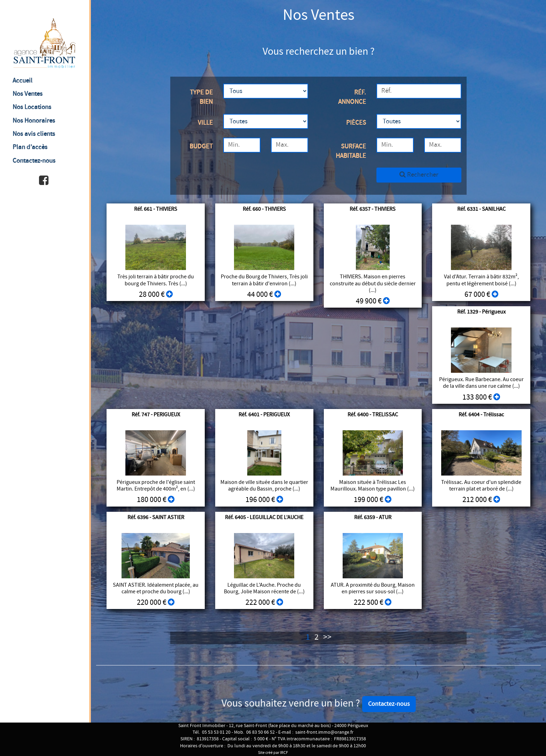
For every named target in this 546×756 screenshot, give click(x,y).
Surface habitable (351, 151)
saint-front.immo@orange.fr (324, 732)
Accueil (22, 81)
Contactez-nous (34, 161)
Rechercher (419, 175)
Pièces (356, 123)
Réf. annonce (352, 97)
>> (327, 637)
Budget (201, 146)
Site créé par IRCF (273, 753)
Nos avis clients (34, 134)
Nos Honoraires (34, 121)
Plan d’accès (30, 147)
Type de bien (201, 97)
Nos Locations (32, 107)
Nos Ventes (28, 94)
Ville (205, 123)
